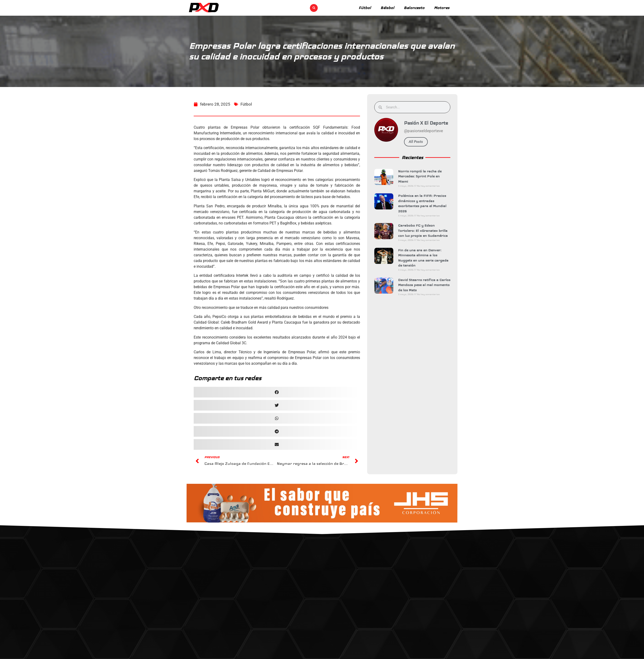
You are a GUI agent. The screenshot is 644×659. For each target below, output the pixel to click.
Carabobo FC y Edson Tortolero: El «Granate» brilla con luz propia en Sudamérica (426, 230)
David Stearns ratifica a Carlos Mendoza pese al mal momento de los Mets (428, 285)
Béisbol (387, 8)
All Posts (419, 142)
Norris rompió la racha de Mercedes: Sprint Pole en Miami (423, 176)
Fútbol (365, 8)
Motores (442, 8)
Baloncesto (414, 8)
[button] (314, 8)
